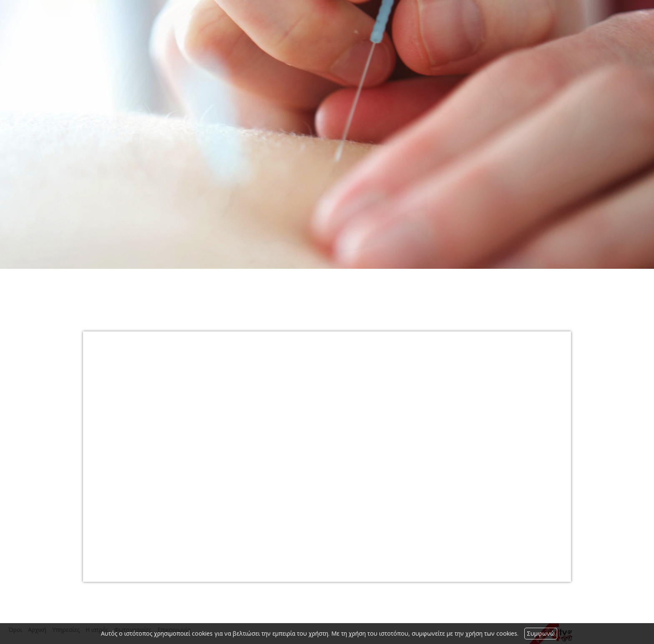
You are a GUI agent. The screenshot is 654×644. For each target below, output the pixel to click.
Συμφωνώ (541, 633)
